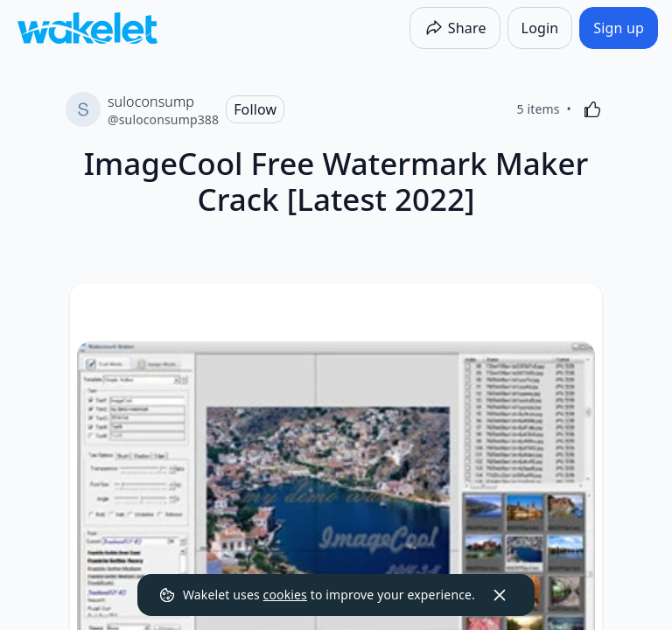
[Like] (592, 109)
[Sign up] (619, 28)
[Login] (540, 28)
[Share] (455, 28)
